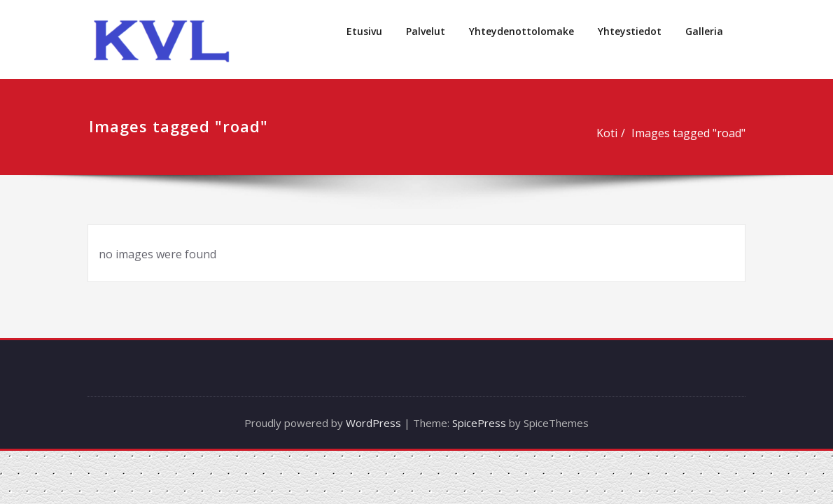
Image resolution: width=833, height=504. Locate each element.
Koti (608, 133)
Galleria (704, 31)
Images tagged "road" (689, 133)
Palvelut (426, 31)
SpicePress (479, 423)
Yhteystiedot (630, 31)
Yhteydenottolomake (521, 31)
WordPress (373, 423)
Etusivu (364, 31)
